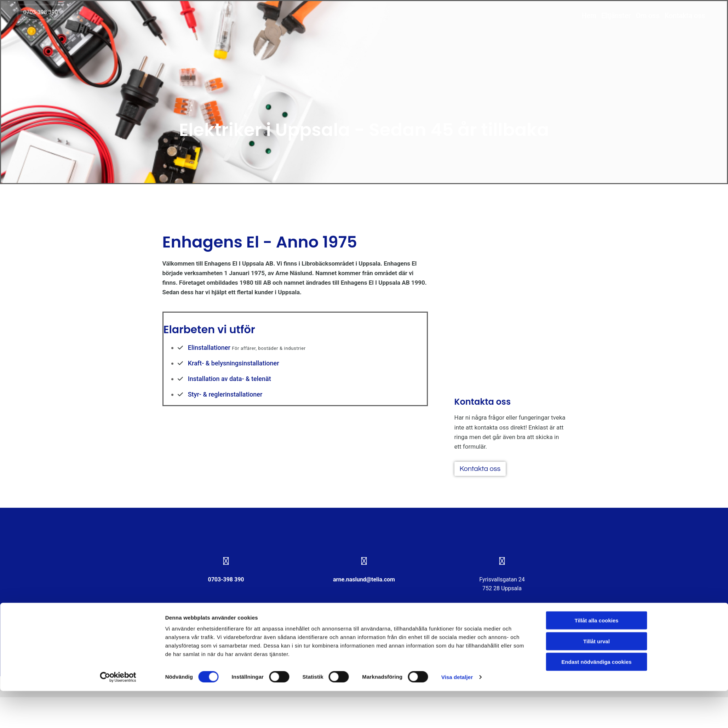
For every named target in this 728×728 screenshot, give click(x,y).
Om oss (642, 17)
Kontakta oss (680, 17)
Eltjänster (610, 17)
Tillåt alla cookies (597, 657)
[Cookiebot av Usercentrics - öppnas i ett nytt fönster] (118, 714)
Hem (583, 17)
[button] (47, 14)
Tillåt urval (597, 678)
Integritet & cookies (187, 635)
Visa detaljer (457, 714)
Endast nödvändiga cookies (596, 699)
